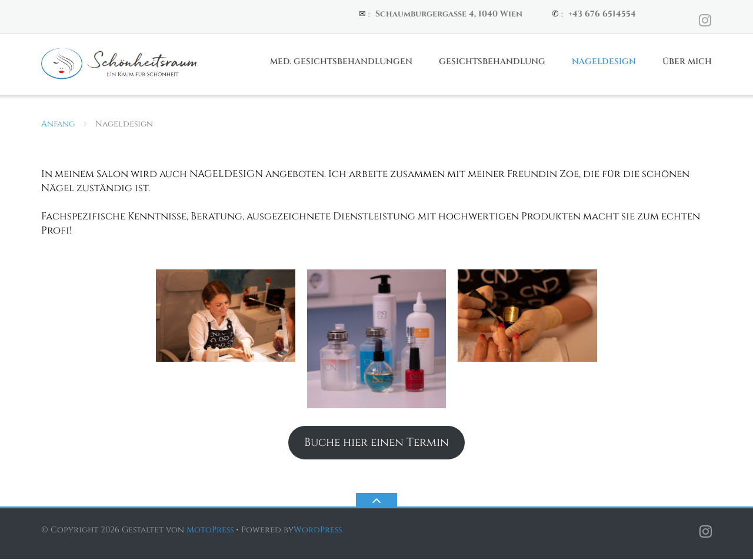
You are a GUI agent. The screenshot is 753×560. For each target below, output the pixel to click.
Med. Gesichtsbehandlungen (341, 63)
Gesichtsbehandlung (492, 63)
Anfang (58, 125)
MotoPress (210, 531)
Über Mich (687, 63)
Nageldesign (604, 63)
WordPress (318, 531)
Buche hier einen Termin (376, 444)
